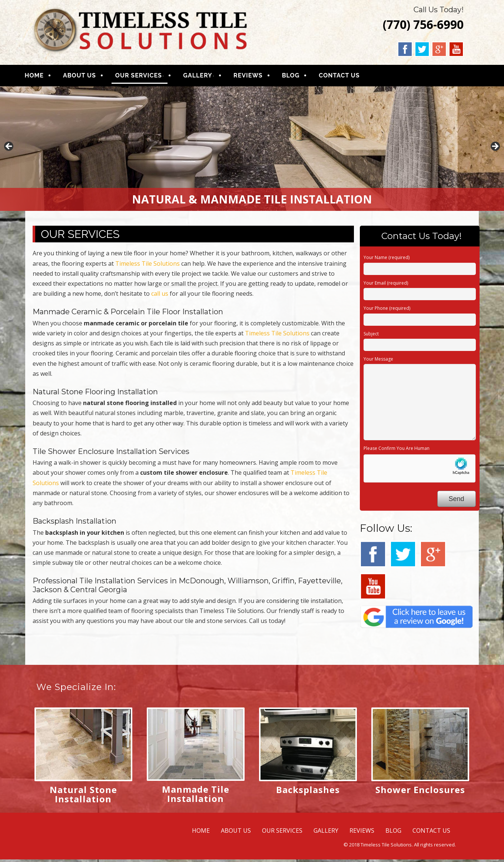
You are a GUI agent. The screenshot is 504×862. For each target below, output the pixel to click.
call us (160, 296)
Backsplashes (308, 792)
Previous (9, 149)
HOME (43, 77)
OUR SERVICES (147, 77)
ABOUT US (88, 77)
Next (495, 149)
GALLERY (206, 77)
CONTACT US (348, 77)
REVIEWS (257, 77)
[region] (252, 151)
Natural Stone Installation (83, 797)
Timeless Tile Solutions (147, 266)
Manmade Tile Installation (196, 796)
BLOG (299, 77)
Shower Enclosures (420, 792)
